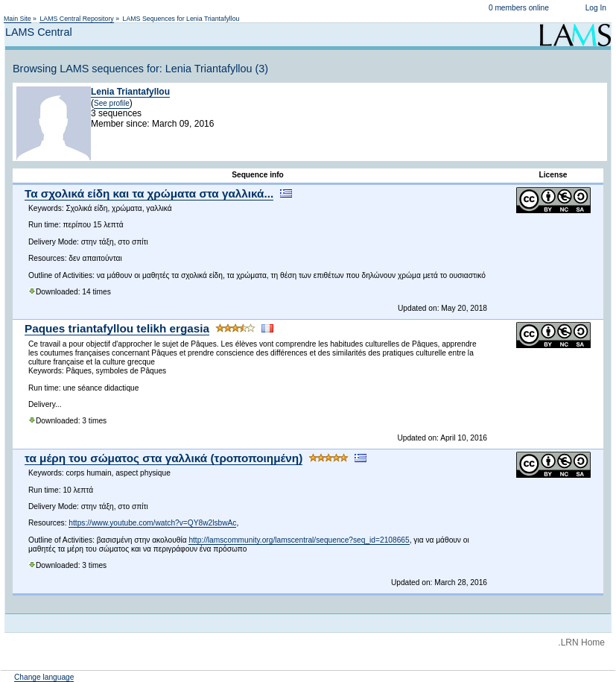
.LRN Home (581, 642)
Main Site (18, 19)
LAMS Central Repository (76, 19)
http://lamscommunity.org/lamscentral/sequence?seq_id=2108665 (299, 540)
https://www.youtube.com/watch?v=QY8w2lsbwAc (152, 523)
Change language (44, 677)
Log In (596, 8)
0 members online (519, 8)
